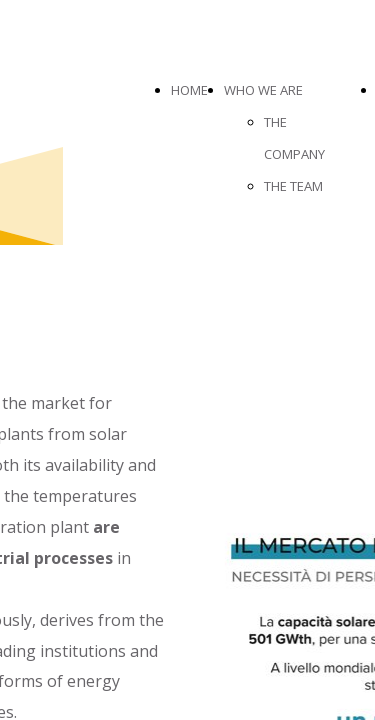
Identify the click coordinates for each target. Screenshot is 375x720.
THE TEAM (293, 186)
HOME (189, 90)
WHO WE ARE (263, 90)
